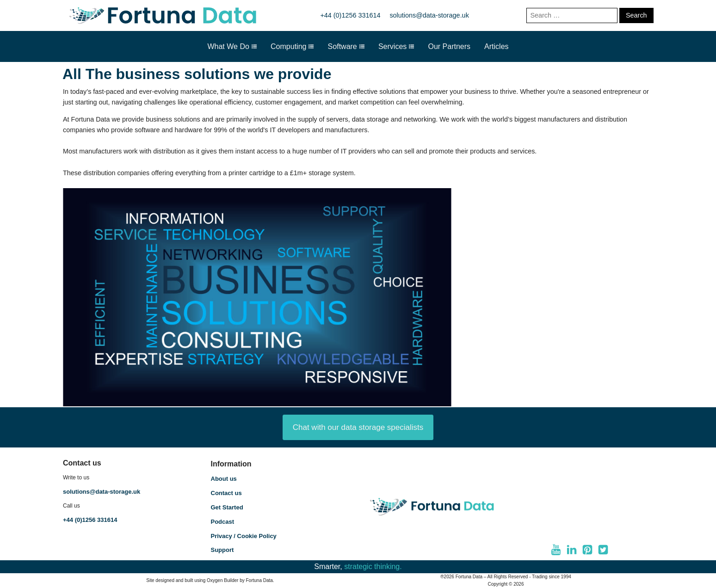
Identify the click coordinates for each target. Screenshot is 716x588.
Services (396, 46)
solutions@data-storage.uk (429, 15)
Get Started (227, 507)
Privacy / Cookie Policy (244, 536)
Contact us (226, 493)
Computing (292, 46)
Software (346, 46)
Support (222, 550)
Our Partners (449, 46)
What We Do (232, 46)
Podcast (223, 522)
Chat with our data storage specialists (358, 427)
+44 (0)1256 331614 (350, 15)
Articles (496, 46)
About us (224, 479)
